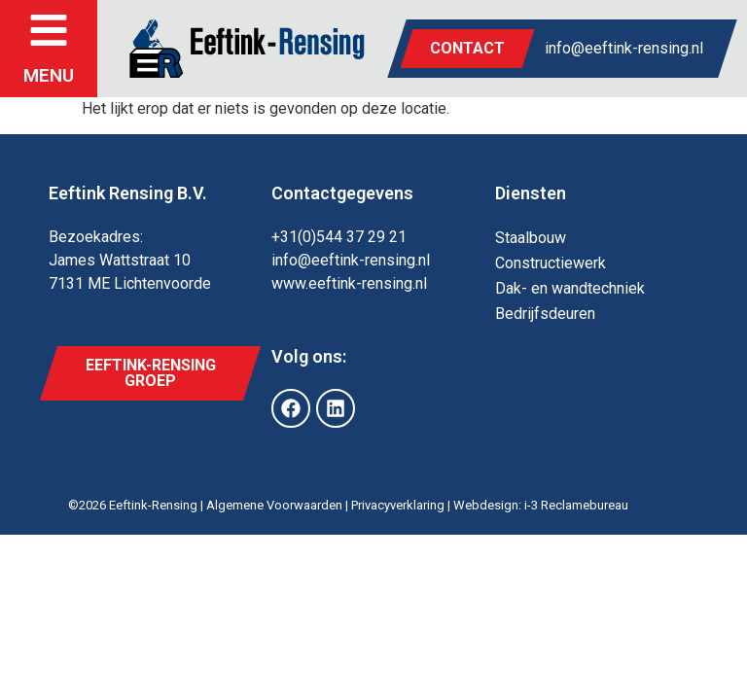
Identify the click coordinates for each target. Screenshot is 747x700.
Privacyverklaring (398, 505)
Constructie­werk (551, 263)
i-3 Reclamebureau (576, 505)
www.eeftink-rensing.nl (349, 283)
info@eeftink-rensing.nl (624, 48)
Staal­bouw (531, 238)
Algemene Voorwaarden (274, 505)
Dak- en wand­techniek (570, 288)
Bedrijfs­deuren (545, 314)
